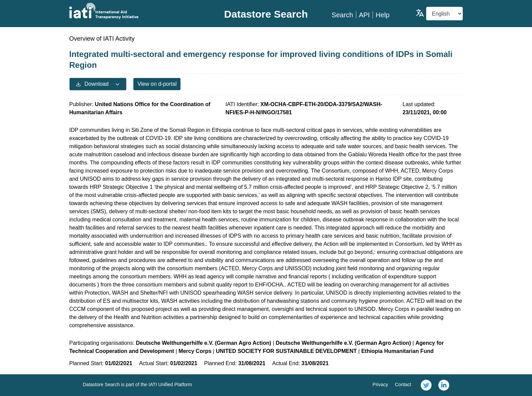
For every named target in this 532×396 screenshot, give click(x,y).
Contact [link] (403, 384)
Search (342, 15)
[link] (426, 385)
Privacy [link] (380, 384)
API (364, 15)
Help (383, 15)
